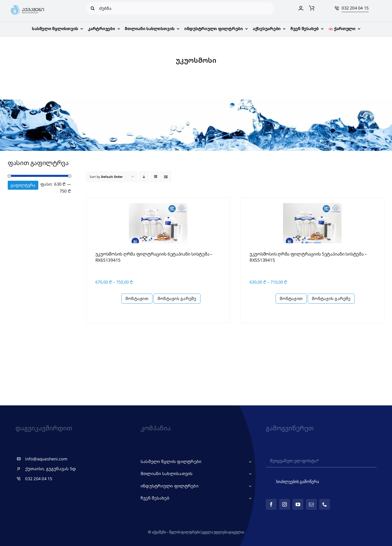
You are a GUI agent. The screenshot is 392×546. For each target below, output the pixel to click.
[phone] (325, 504)
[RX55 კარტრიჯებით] (312, 204)
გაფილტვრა (23, 185)
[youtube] (298, 504)
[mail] (311, 504)
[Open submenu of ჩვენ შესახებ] (249, 498)
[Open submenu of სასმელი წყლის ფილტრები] (249, 462)
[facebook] (271, 504)
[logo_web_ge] (28, 5)
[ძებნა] (180, 8)
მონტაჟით (137, 298)
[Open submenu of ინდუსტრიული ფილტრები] (249, 486)
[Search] (93, 8)
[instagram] (285, 504)
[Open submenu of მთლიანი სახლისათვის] (249, 474)
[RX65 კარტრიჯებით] (158, 204)
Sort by (106, 177)
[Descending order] (144, 177)
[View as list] (166, 177)
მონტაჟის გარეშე (177, 298)
